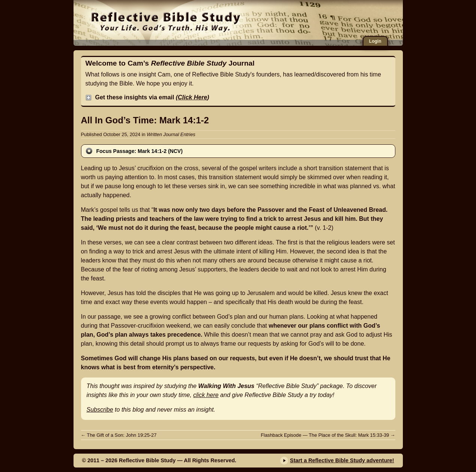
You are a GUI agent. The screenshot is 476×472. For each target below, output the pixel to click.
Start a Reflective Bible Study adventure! (342, 460)
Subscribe (100, 410)
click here (206, 395)
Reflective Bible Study (166, 21)
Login (375, 41)
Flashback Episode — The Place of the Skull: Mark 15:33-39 (328, 435)
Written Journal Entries (171, 134)
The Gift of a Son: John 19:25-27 (119, 435)
